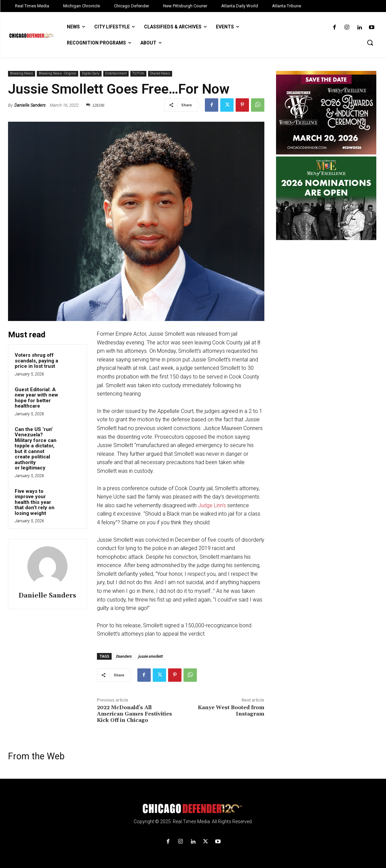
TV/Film (138, 74)
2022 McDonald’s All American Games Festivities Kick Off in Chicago (135, 714)
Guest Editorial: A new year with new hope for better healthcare (36, 398)
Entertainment (116, 74)
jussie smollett (150, 656)
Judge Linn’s (212, 505)
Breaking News (22, 74)
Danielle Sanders (30, 105)
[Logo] (193, 809)
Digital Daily (91, 74)
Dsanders (123, 656)
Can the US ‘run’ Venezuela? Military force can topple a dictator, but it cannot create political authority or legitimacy (36, 449)
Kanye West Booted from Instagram (231, 711)
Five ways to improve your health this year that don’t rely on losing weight (35, 502)
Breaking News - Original (57, 74)
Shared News (160, 74)
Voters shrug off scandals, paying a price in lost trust (36, 361)
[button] (370, 42)
